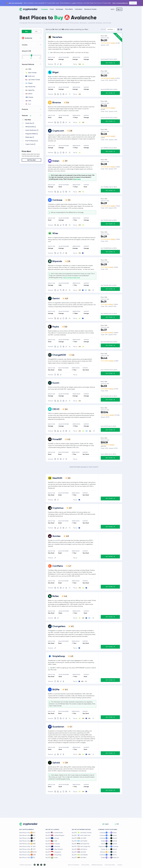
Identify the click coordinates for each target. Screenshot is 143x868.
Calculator (79, 9)
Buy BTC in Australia (53, 846)
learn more (77, 179)
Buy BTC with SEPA (79, 838)
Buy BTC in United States (54, 833)
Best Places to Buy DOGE (28, 852)
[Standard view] (118, 29)
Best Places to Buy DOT (27, 849)
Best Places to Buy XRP (27, 841)
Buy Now (110, 63)
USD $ (112, 9)
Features (27, 116)
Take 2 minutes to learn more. (71, 278)
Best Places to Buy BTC (27, 833)
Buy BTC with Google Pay (81, 846)
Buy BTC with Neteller (80, 855)
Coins (52, 9)
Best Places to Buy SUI (27, 857)
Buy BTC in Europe (52, 838)
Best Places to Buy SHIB (28, 855)
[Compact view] (121, 29)
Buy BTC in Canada (53, 844)
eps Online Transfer (31, 80)
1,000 (40, 58)
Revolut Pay (28, 87)
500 (31, 58)
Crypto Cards (28, 144)
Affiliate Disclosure (97, 865)
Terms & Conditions (74, 865)
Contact (120, 865)
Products (25, 109)
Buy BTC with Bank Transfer (82, 833)
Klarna (27, 94)
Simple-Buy (28, 123)
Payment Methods (28, 64)
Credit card (28, 76)
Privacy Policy (85, 865)
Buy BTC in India (52, 857)
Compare (44, 9)
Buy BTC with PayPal (80, 841)
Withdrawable (29, 127)
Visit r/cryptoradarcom (120, 3)
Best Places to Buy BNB (27, 844)
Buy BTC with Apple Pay (81, 844)
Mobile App (28, 137)
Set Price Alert (31, 160)
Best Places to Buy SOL (27, 838)
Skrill (26, 101)
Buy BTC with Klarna (80, 849)
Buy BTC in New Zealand (54, 849)
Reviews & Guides (90, 9)
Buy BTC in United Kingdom (55, 835)
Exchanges (59, 9)
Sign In (119, 9)
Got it (133, 3)
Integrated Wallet (30, 134)
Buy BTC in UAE (51, 841)
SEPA (26, 69)
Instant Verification (30, 130)
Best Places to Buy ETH (27, 835)
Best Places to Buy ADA (27, 846)
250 (22, 58)
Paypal (27, 83)
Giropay (27, 97)
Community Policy (110, 865)
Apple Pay (28, 90)
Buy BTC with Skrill (79, 852)
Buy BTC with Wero (79, 857)
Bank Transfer (29, 73)
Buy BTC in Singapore (53, 852)
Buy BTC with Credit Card (81, 835)
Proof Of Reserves (30, 141)
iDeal (26, 104)
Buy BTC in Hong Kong (53, 855)
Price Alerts (69, 9)
